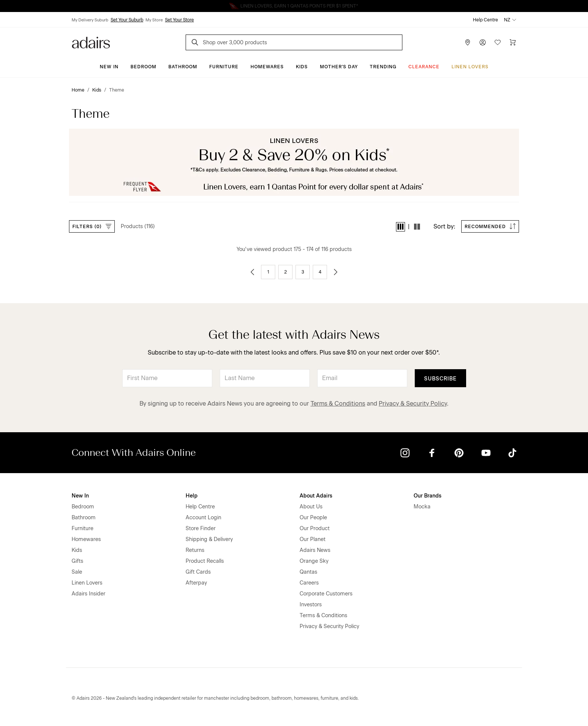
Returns (195, 550)
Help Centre (485, 20)
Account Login (203, 518)
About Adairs (316, 496)
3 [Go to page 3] (303, 272)
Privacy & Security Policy (413, 404)
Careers (309, 583)
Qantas (308, 572)
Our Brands (427, 496)
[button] (400, 227)
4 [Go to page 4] (320, 272)
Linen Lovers (470, 67)
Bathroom (183, 67)
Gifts (77, 561)
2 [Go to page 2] (286, 272)
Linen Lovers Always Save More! (294, 6)
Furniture (224, 67)
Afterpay (196, 583)
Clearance (424, 67)
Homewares (267, 67)
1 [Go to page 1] (268, 272)
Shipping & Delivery (209, 539)
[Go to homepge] (91, 42)
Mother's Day (339, 67)
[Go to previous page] (252, 272)
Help (192, 496)
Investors (311, 605)
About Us (311, 507)
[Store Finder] (468, 42)
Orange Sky (314, 561)
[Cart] (513, 42)
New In (109, 67)
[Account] (483, 42)
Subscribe (440, 379)
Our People (313, 518)
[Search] (196, 43)
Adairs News (315, 550)
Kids (302, 67)
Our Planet (313, 539)
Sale (77, 572)
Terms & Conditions (338, 404)
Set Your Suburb (127, 20)
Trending (383, 67)
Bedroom (143, 67)
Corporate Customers (326, 594)
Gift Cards (198, 572)
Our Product (315, 528)
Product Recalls (205, 561)
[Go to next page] (336, 272)
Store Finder (201, 528)
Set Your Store (179, 20)
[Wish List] (498, 42)
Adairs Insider (88, 594)
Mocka (422, 507)
